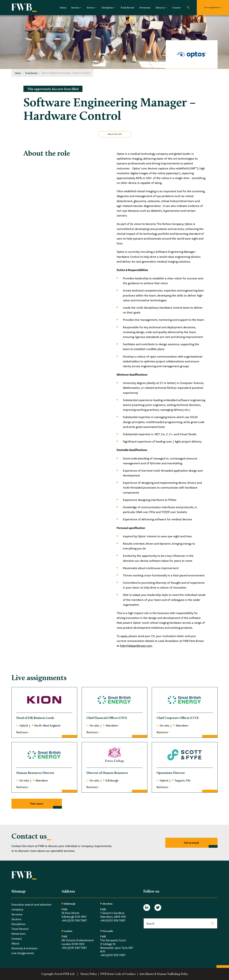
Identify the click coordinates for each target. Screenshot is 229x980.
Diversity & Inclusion (25, 948)
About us (160, 8)
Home (63, 8)
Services (75, 8)
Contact (176, 8)
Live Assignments (23, 953)
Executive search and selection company (31, 907)
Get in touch (191, 843)
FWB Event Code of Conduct (118, 974)
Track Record (127, 8)
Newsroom (145, 8)
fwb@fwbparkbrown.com (136, 646)
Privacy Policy (89, 974)
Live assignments (212, 7)
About (15, 944)
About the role (115, 134)
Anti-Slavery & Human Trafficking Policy (164, 974)
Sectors (90, 8)
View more (37, 804)
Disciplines (107, 8)
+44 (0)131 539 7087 (74, 921)
